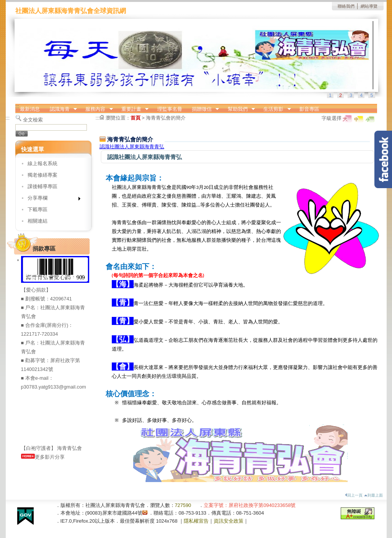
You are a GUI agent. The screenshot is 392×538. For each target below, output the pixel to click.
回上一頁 (354, 495)
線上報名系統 (42, 163)
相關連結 (38, 221)
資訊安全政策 (229, 521)
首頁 (136, 118)
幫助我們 (239, 109)
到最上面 (373, 495)
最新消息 (30, 109)
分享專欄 (51, 199)
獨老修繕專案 (42, 175)
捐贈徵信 (203, 109)
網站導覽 (369, 6)
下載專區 (38, 209)
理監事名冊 (170, 109)
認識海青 (61, 109)
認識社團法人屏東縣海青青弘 (132, 147)
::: (17, 106)
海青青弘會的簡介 (166, 118)
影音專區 (309, 109)
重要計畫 (132, 109)
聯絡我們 (346, 6)
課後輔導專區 (42, 186)
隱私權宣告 (196, 521)
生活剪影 (275, 109)
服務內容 (97, 109)
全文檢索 (33, 120)
